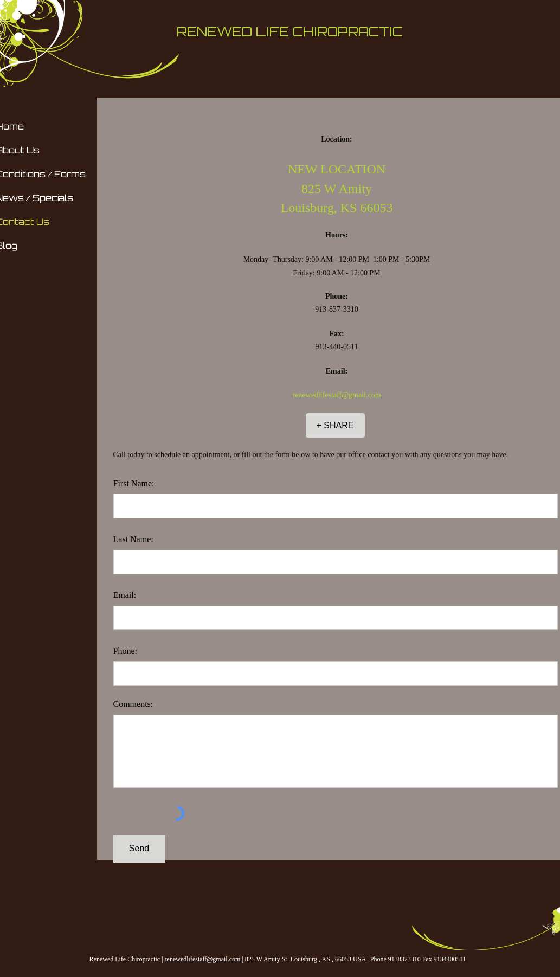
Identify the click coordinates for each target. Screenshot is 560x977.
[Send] (139, 849)
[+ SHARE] (335, 425)
